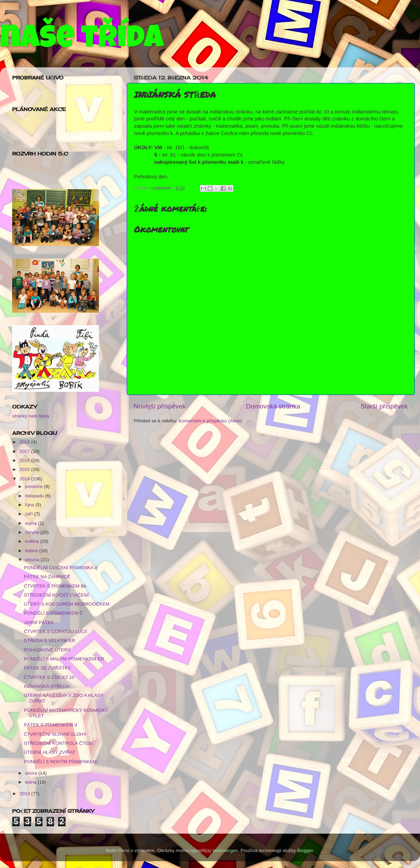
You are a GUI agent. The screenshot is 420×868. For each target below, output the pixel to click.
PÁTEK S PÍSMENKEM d (51, 725)
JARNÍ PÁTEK (39, 622)
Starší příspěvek (384, 406)
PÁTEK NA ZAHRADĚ (47, 577)
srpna (32, 523)
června (33, 532)
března (33, 560)
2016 (25, 460)
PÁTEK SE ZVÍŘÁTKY (48, 668)
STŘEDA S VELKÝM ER (50, 641)
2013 (25, 794)
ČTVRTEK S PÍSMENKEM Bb (55, 586)
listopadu (35, 496)
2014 (25, 479)
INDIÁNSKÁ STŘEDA (47, 686)
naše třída (82, 41)
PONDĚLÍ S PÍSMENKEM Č (53, 613)
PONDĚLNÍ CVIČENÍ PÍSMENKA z (61, 568)
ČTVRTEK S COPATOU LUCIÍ (56, 631)
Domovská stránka (273, 406)
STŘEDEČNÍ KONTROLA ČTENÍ (59, 743)
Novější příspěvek (160, 406)
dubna (32, 551)
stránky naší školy (31, 416)
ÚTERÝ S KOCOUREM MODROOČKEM (67, 604)
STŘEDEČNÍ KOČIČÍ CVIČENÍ (56, 595)
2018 (25, 442)
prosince (35, 486)
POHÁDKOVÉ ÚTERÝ (47, 650)
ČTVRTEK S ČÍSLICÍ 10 (49, 677)
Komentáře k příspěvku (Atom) (211, 421)
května (33, 541)
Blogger (305, 850)
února (32, 773)
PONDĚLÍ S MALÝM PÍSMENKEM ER (64, 659)
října (30, 505)
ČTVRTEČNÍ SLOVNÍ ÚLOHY (55, 734)
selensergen (225, 850)
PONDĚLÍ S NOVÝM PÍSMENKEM (60, 762)
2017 (25, 451)
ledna (31, 782)
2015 (25, 469)
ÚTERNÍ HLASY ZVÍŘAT (50, 752)
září (30, 514)
